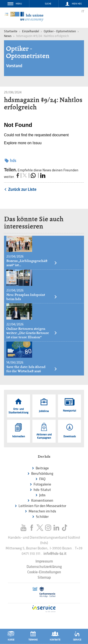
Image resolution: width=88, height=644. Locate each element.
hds (10, 161)
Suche (48, 4)
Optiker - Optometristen (60, 31)
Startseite (11, 31)
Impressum (44, 561)
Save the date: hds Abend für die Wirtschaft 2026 (32, 369)
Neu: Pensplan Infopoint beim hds (32, 297)
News (8, 36)
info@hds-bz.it (55, 554)
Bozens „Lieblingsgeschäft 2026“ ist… (32, 263)
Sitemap (44, 578)
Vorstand (14, 66)
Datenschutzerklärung (44, 567)
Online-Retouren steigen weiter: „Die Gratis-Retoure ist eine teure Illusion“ (32, 333)
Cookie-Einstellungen (44, 572)
